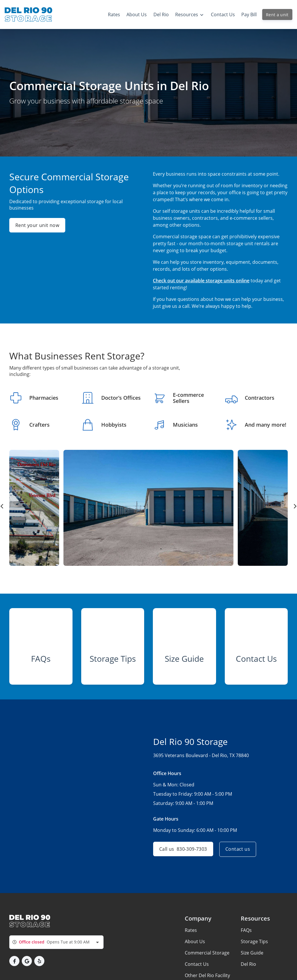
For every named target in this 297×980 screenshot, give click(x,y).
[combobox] (56, 945)
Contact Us (197, 967)
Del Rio (248, 967)
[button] (14, 964)
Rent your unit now (37, 225)
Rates (191, 933)
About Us (195, 944)
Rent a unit (277, 15)
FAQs (246, 933)
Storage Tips (254, 944)
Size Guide (252, 956)
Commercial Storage (207, 956)
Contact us (239, 852)
